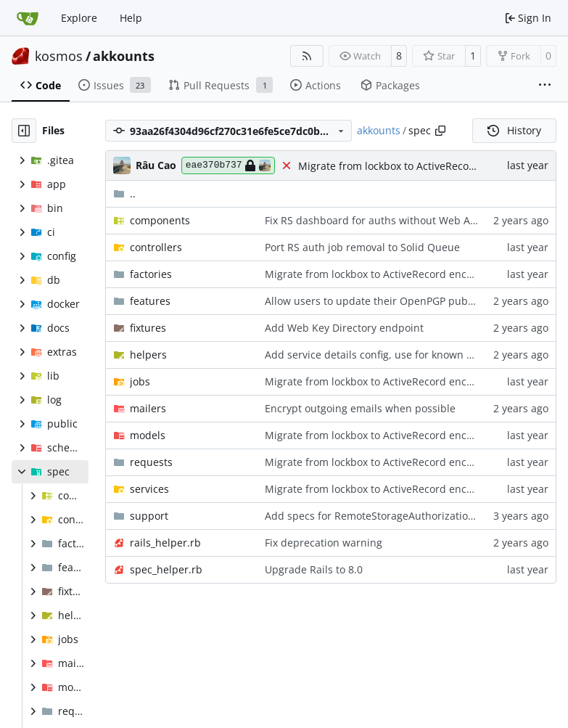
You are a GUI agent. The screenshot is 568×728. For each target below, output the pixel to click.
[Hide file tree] (24, 131)
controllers (156, 247)
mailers (148, 408)
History (514, 130)
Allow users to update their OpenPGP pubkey (374, 301)
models (148, 435)
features (150, 301)
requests (151, 462)
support (149, 516)
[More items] (545, 86)
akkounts (124, 56)
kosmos (59, 56)
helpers (148, 355)
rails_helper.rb (165, 543)
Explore (79, 18)
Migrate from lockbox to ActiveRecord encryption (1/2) (428, 166)
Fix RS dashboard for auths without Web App (374, 220)
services (149, 489)
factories (151, 274)
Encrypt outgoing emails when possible (360, 408)
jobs (140, 381)
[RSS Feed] (307, 56)
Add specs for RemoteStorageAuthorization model (386, 516)
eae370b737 (228, 165)
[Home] (28, 18)
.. (124, 193)
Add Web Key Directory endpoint (344, 328)
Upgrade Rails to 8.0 (314, 569)
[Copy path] (440, 131)
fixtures (148, 328)
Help (131, 18)
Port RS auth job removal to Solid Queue (362, 247)
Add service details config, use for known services (385, 355)
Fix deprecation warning (324, 543)
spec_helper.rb (166, 569)
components (160, 220)
